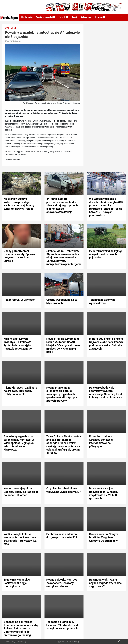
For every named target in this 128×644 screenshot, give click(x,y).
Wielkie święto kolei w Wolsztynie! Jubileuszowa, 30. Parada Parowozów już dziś (20, 539)
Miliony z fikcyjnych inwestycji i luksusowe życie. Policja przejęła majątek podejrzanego (18, 344)
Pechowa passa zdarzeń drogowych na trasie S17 (62, 536)
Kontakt (99, 17)
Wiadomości (27, 17)
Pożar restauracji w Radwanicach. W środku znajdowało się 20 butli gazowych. (104, 493)
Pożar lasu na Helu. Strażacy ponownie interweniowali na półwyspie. (101, 441)
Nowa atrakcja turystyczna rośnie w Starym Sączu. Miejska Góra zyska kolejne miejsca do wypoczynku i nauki (63, 345)
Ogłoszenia (86, 17)
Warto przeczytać (45, 17)
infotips (18, 41)
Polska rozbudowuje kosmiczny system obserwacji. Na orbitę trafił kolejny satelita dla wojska (105, 393)
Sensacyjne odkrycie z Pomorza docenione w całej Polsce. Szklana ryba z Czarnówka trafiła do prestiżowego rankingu (21, 628)
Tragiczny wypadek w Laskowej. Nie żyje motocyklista (17, 583)
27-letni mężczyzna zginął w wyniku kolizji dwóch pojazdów (105, 254)
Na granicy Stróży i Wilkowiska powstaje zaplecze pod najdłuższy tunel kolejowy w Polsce (19, 204)
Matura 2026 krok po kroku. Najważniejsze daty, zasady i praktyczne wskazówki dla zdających (107, 344)
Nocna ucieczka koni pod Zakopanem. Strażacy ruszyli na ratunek (62, 583)
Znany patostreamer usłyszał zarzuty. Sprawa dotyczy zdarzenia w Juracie (19, 256)
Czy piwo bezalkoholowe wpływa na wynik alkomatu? (63, 490)
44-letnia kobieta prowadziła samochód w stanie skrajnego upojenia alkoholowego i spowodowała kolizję (62, 205)
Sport (74, 17)
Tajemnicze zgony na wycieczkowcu (102, 301)
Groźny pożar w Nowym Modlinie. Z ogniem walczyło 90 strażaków (104, 537)
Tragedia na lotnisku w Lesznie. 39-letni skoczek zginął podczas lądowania (62, 625)
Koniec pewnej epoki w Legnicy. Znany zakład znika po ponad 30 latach (21, 492)
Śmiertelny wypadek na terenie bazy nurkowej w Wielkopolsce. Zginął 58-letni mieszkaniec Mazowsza (19, 443)
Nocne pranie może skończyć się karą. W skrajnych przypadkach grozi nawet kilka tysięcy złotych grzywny (62, 394)
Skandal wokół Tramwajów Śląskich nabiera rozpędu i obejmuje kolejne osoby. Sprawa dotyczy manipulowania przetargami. (64, 258)
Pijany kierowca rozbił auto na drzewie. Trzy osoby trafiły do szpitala (20, 391)
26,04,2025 (9, 41)
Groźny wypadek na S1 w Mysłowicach (62, 301)
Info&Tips (76, 641)
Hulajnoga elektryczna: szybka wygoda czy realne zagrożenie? (105, 583)
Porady (62, 17)
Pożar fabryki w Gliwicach (19, 300)
